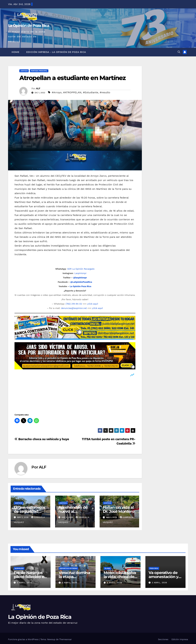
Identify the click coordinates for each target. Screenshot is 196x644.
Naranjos (19, 568)
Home (15, 52)
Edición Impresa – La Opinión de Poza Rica (56, 52)
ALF (38, 88)
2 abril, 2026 (25, 583)
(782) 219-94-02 (74, 304)
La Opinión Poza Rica (80, 286)
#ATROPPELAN (72, 92)
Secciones (163, 639)
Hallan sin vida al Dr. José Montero (119, 509)
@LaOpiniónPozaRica (81, 282)
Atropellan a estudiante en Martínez (73, 78)
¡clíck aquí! (93, 304)
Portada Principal (39, 71)
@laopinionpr (80, 278)
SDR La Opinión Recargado (81, 269)
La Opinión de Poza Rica (29, 26)
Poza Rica (154, 568)
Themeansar (65, 639)
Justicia (24, 71)
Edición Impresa (180, 639)
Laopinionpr (81, 273)
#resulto (105, 92)
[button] (179, 52)
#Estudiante (91, 92)
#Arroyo (57, 92)
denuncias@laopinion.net (74, 308)
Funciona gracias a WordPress (24, 639)
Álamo (108, 568)
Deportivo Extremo (69, 568)
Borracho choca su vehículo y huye (42, 439)
